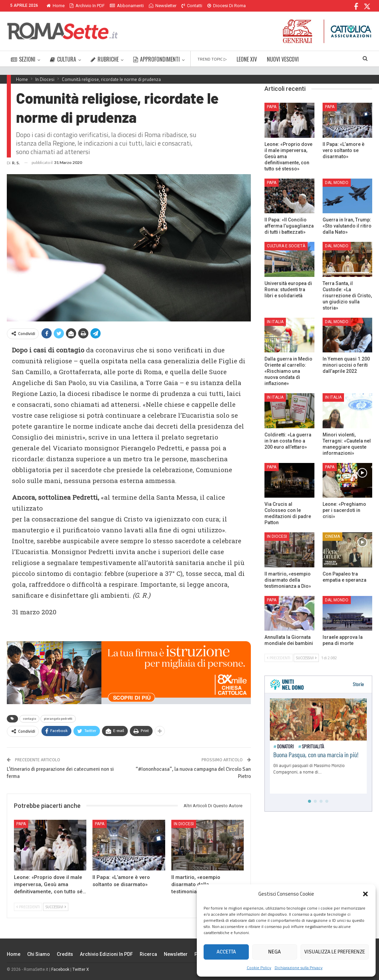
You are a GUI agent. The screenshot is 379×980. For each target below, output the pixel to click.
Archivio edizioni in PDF (106, 954)
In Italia (275, 322)
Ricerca (148, 954)
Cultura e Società (286, 246)
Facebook (60, 969)
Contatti (192, 6)
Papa (21, 824)
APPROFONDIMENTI (157, 59)
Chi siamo (39, 954)
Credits (65, 954)
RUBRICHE (105, 59)
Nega (274, 952)
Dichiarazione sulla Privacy (299, 968)
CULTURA (63, 59)
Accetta (226, 952)
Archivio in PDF (87, 6)
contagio (29, 719)
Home (56, 6)
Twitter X (81, 969)
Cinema (332, 536)
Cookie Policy (259, 968)
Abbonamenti (127, 6)
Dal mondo (337, 183)
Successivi (56, 907)
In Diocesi (184, 824)
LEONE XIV (247, 59)
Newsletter (163, 6)
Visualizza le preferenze (335, 952)
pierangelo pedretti (58, 719)
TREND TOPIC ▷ (212, 59)
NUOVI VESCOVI (283, 59)
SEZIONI (23, 59)
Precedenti (28, 907)
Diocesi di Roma (227, 6)
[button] (365, 894)
